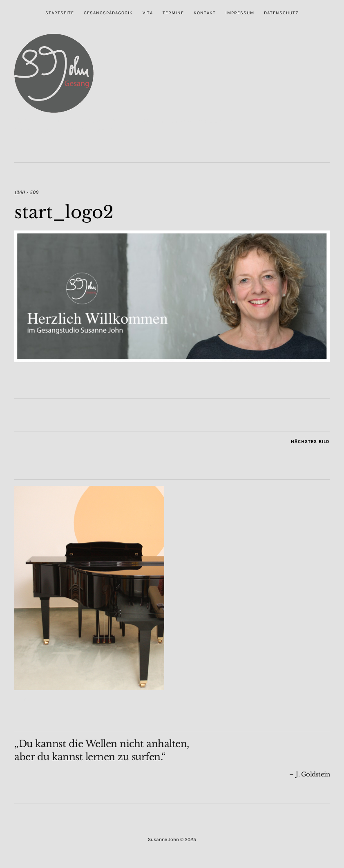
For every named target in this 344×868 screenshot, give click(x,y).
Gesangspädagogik (108, 13)
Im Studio (29, 699)
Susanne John (41, 120)
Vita (148, 13)
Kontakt (205, 13)
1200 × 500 (26, 192)
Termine (173, 13)
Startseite (60, 13)
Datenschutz (281, 13)
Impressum (240, 13)
